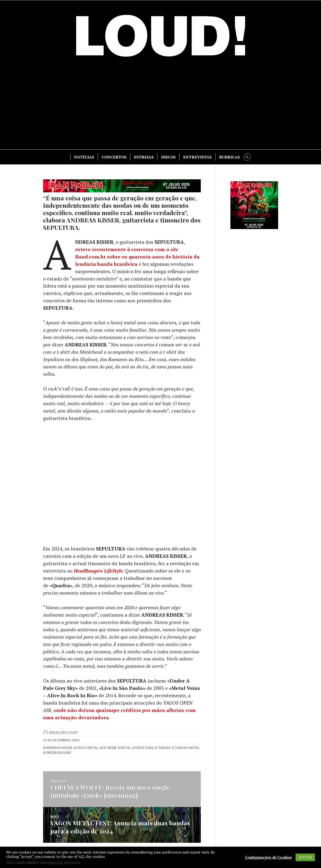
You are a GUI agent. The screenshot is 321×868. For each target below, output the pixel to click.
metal (126, 748)
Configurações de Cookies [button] (268, 857)
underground (58, 753)
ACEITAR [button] (305, 857)
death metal (87, 748)
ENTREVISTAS (197, 157)
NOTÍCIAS (84, 157)
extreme (109, 748)
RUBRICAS (229, 157)
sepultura (144, 748)
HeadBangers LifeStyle (98, 571)
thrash (164, 748)
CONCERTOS (114, 157)
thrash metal (187, 748)
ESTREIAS (144, 157)
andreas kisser (59, 748)
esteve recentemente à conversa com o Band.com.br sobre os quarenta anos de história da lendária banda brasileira (137, 257)
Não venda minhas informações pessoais (43, 862)
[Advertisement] (161, 105)
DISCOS (168, 157)
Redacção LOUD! (64, 733)
